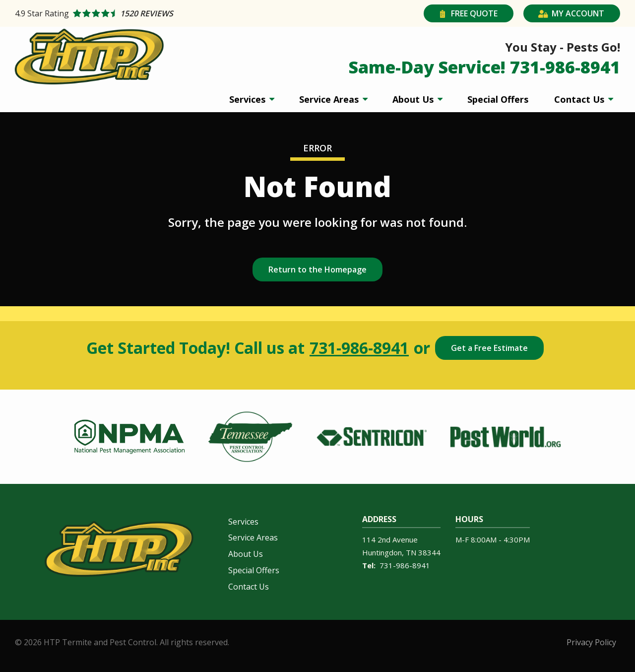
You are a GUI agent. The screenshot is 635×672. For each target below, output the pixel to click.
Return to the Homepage (317, 269)
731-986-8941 (359, 348)
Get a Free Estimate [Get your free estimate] (489, 348)
